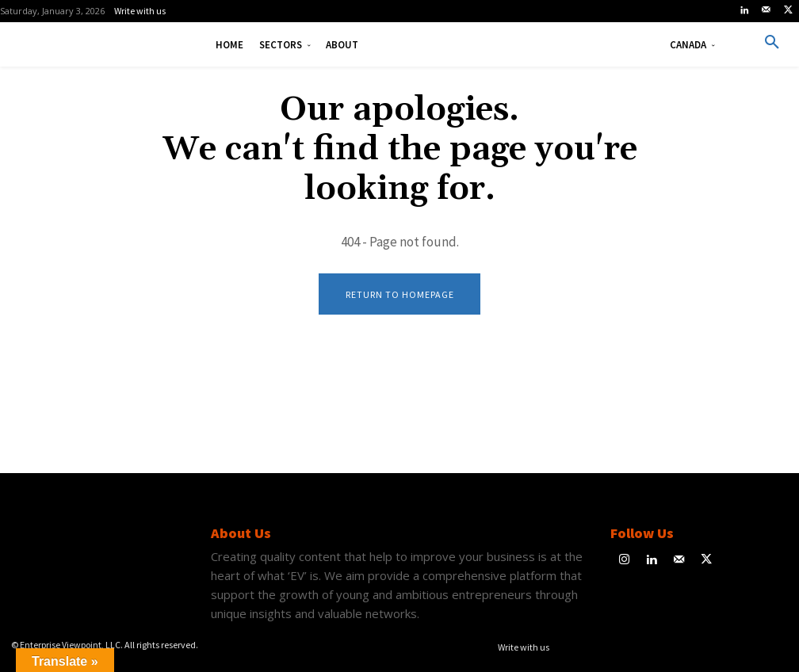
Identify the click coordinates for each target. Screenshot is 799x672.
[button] (772, 43)
